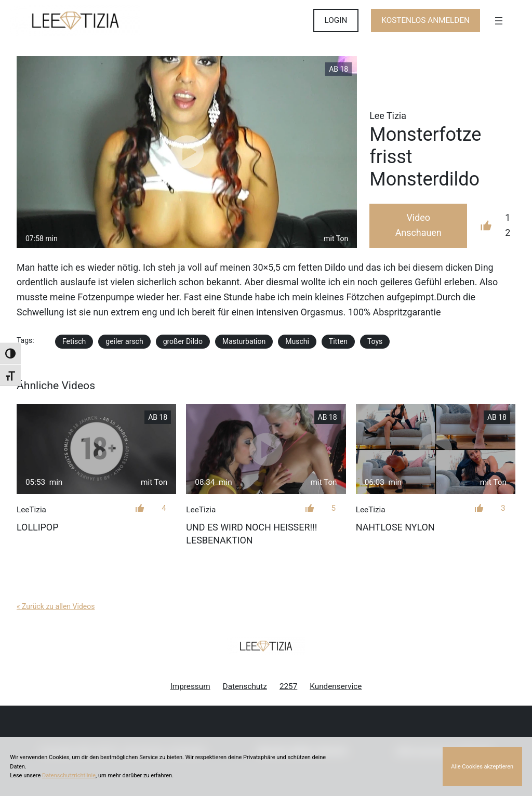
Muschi (297, 341)
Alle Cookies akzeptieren (482, 767)
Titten (338, 341)
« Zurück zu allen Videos (56, 606)
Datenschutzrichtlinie (69, 775)
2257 (288, 686)
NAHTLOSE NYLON (395, 527)
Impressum (190, 686)
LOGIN (336, 20)
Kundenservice (336, 686)
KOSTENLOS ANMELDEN (425, 20)
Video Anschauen (418, 225)
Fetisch (74, 341)
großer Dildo (183, 341)
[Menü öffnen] (499, 21)
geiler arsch (124, 341)
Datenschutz (245, 686)
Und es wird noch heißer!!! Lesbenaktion (251, 534)
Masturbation (244, 341)
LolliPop (37, 527)
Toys (375, 341)
